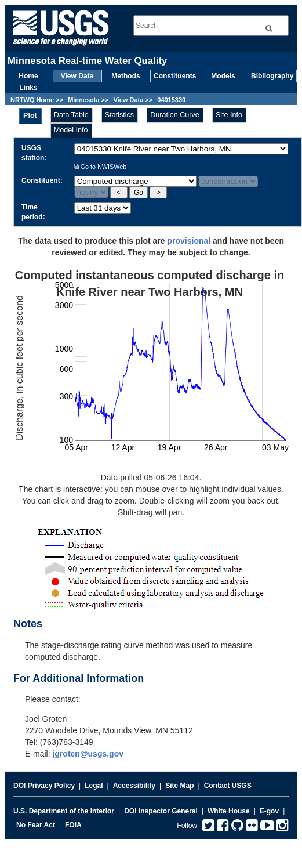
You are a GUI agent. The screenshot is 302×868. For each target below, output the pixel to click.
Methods (125, 76)
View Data (77, 76)
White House (229, 811)
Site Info (229, 115)
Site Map (179, 786)
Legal (94, 786)
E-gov (269, 811)
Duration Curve (175, 115)
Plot (30, 115)
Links (28, 88)
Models (223, 76)
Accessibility (134, 786)
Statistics (119, 115)
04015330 (171, 100)
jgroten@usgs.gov (88, 754)
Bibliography (272, 76)
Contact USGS (228, 786)
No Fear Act (36, 825)
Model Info (71, 130)
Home (28, 76)
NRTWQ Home (32, 100)
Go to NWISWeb (101, 167)
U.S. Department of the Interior (64, 811)
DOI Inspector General (161, 811)
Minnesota (83, 100)
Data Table (71, 115)
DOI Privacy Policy (44, 786)
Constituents (175, 76)
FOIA (73, 825)
